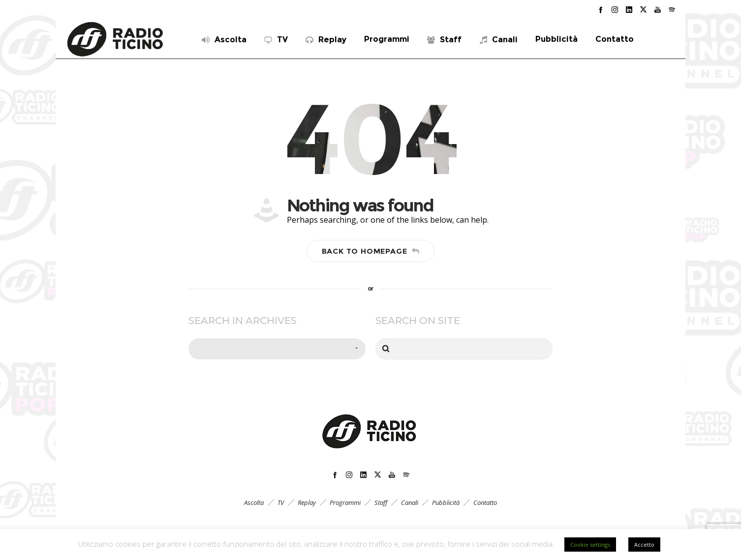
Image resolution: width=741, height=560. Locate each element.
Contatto (485, 503)
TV (281, 503)
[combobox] (277, 349)
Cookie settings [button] (590, 545)
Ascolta (254, 503)
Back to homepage (371, 252)
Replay (307, 503)
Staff (381, 503)
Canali (410, 503)
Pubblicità (446, 503)
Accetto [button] (644, 545)
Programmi (345, 503)
